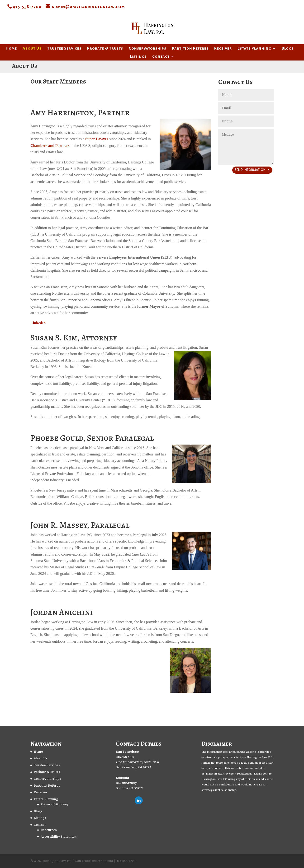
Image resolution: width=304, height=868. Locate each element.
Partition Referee (190, 48)
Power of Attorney (55, 804)
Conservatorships (147, 48)
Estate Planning (254, 48)
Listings (138, 56)
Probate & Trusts (105, 48)
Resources (49, 830)
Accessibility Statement (59, 837)
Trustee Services (64, 48)
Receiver (223, 48)
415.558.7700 (125, 757)
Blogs (288, 48)
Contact (161, 56)
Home (11, 48)
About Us (32, 48)
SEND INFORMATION (250, 170)
